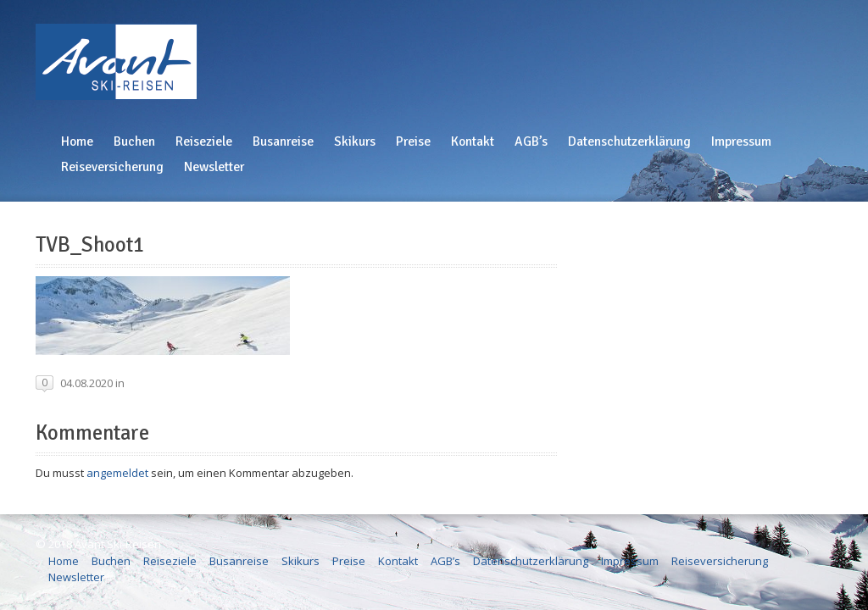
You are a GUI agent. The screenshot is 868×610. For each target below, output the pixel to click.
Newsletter (214, 167)
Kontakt (473, 141)
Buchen (134, 141)
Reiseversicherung (112, 167)
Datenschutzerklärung (629, 141)
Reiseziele (204, 141)
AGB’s (531, 141)
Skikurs (355, 141)
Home (77, 141)
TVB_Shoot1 (90, 245)
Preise (413, 141)
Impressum (741, 141)
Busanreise (283, 141)
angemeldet (117, 473)
